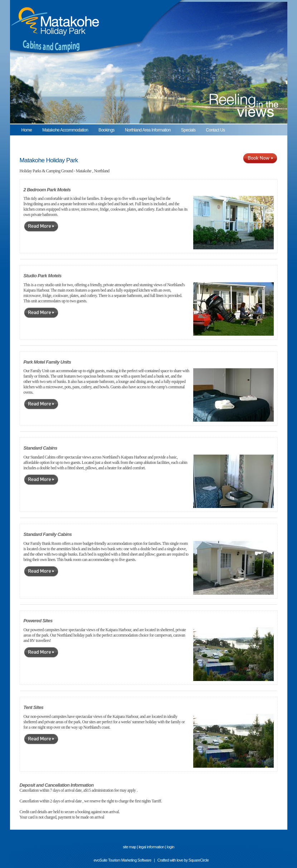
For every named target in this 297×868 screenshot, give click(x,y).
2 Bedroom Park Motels (47, 190)
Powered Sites (38, 621)
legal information (152, 847)
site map (129, 847)
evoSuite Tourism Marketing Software (123, 860)
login (171, 847)
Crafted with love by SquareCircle (183, 860)
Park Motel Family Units (47, 362)
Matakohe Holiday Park (49, 160)
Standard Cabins (40, 448)
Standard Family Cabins (48, 534)
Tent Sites (34, 707)
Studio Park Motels (43, 276)
